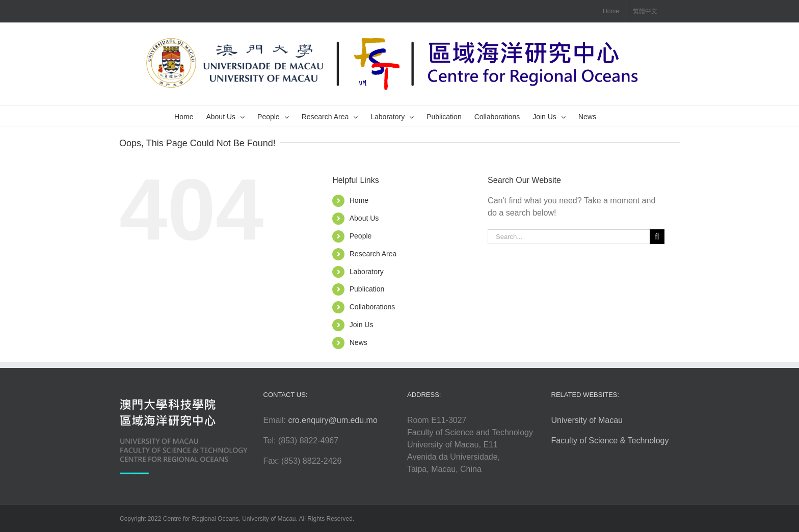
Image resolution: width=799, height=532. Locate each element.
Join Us (362, 325)
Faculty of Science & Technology (610, 441)
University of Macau (587, 420)
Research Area (373, 254)
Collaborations (372, 307)
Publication (367, 289)
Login (672, 519)
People (361, 236)
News (358, 342)
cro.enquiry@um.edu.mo (332, 420)
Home (359, 200)
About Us (364, 218)
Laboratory (367, 272)
